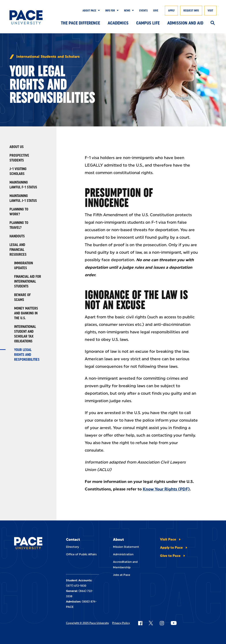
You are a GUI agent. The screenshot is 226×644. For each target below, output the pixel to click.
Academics (118, 23)
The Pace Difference (80, 23)
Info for (110, 11)
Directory (73, 547)
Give (156, 11)
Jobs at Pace (122, 575)
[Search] (213, 23)
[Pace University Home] (26, 17)
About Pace (89, 11)
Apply (171, 11)
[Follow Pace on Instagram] (162, 623)
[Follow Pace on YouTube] (174, 623)
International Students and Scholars (48, 57)
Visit (210, 11)
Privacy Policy (121, 623)
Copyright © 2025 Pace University (87, 623)
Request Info (191, 11)
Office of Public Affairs (81, 554)
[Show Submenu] (98, 11)
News (127, 11)
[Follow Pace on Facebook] (140, 623)
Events (143, 11)
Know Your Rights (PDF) (166, 489)
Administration (123, 554)
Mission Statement (126, 547)
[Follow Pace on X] (151, 623)
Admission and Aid (185, 23)
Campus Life (148, 23)
